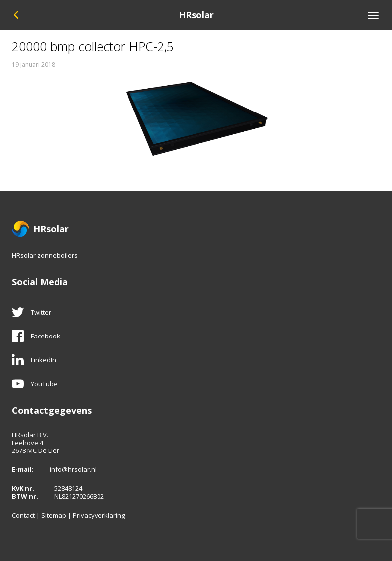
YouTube (35, 384)
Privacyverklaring (99, 515)
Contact (23, 515)
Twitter (32, 312)
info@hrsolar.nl (73, 469)
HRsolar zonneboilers (45, 255)
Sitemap (54, 515)
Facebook (36, 336)
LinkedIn (34, 360)
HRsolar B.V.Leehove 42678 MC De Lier (36, 443)
